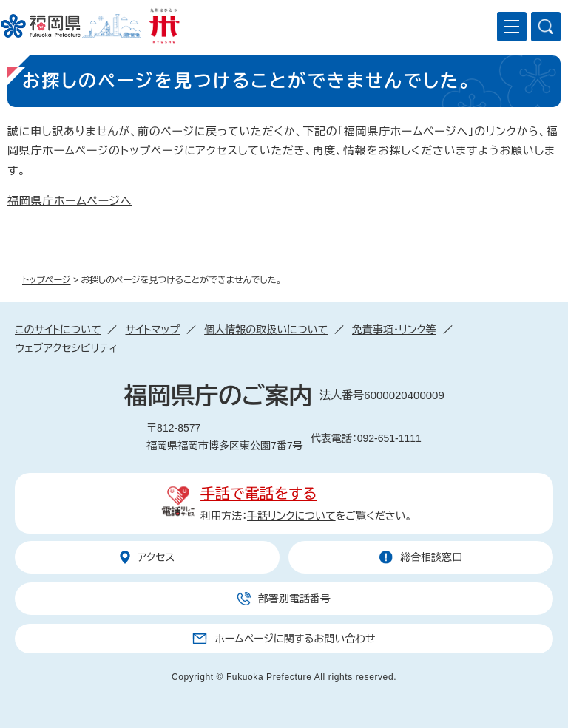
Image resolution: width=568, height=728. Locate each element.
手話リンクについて (291, 516)
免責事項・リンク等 (394, 330)
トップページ (47, 280)
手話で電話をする (258, 494)
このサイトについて (58, 330)
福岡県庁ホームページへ (70, 201)
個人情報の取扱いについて (266, 330)
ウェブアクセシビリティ (66, 348)
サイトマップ (152, 330)
